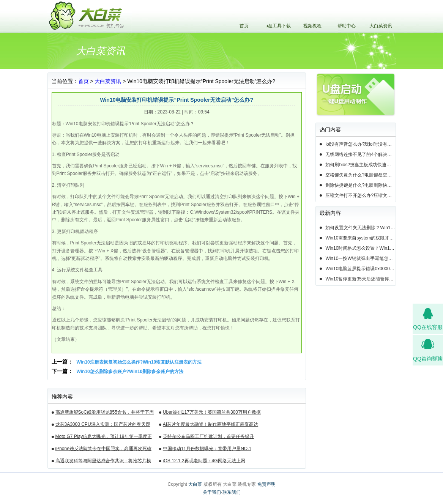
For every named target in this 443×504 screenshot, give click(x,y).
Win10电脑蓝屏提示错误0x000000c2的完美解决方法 (360, 269)
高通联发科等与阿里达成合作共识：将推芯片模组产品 (103, 462)
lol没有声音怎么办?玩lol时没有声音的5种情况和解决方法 (360, 144)
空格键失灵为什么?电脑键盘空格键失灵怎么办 (360, 175)
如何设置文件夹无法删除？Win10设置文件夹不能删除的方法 (360, 228)
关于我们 (212, 492)
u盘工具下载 (278, 26)
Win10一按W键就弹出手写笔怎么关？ (360, 258)
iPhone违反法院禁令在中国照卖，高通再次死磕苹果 (103, 450)
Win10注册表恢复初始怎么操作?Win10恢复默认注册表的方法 (139, 362)
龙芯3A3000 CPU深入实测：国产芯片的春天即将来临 (103, 425)
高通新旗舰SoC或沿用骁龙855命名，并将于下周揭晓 (105, 413)
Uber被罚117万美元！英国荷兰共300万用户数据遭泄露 (212, 413)
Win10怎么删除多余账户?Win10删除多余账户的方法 (130, 372)
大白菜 (195, 484)
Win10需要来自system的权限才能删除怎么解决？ (360, 238)
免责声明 (266, 484)
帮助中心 (347, 26)
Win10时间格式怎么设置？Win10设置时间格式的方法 (360, 248)
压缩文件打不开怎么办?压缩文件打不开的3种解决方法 (360, 195)
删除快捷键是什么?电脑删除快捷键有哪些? (360, 185)
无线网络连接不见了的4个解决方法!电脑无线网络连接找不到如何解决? (360, 154)
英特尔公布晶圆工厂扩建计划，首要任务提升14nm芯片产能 (208, 438)
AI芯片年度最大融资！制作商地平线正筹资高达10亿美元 (210, 425)
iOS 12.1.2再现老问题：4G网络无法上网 (204, 461)
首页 (244, 26)
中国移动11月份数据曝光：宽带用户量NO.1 (207, 449)
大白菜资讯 (381, 26)
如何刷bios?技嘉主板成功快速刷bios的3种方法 (360, 165)
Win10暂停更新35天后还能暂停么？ (360, 279)
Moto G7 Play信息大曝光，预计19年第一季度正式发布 (104, 438)
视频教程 (312, 26)
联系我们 (232, 492)
